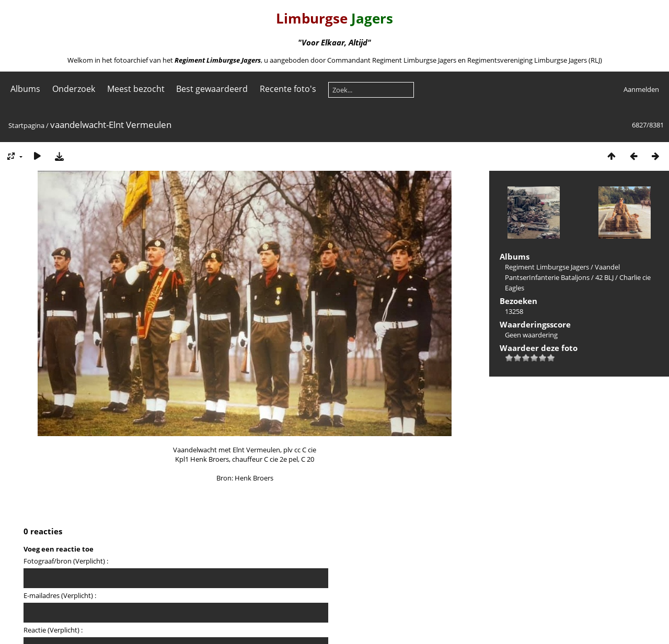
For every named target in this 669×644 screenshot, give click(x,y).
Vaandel (607, 267)
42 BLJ (604, 277)
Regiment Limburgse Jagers (547, 267)
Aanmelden (641, 89)
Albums (25, 89)
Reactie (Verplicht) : (53, 630)
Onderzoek (74, 89)
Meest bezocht (136, 89)
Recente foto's (288, 89)
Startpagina (26, 125)
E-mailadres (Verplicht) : (60, 595)
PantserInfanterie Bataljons (547, 277)
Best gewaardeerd (212, 89)
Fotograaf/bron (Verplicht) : (66, 561)
